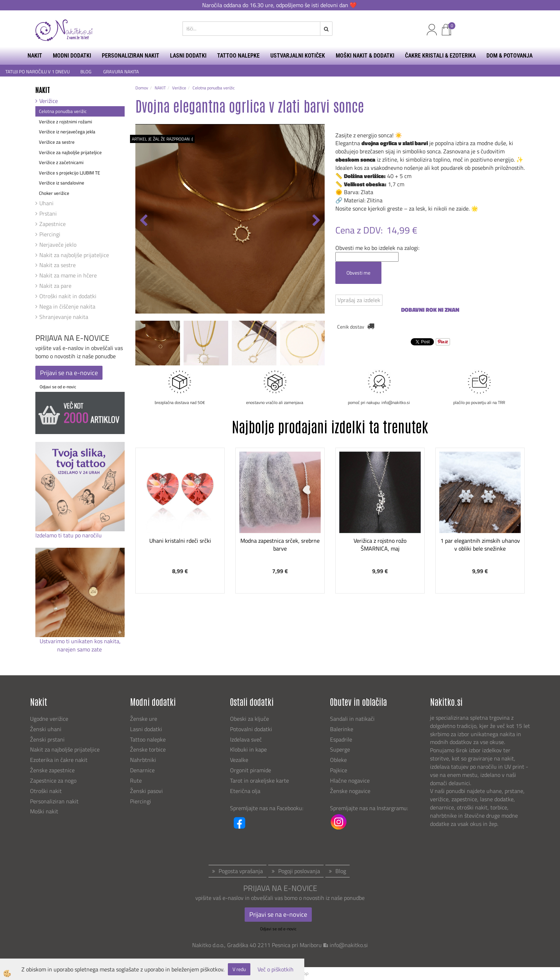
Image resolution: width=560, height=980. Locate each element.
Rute (136, 780)
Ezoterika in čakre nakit (59, 760)
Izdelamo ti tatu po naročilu (69, 535)
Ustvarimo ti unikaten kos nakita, (80, 641)
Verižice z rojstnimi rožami (66, 122)
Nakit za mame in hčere (68, 275)
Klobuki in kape (248, 749)
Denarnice (142, 770)
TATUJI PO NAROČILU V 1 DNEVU (37, 72)
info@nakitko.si (349, 945)
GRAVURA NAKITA (121, 72)
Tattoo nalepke (148, 739)
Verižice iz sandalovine (62, 183)
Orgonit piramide (251, 770)
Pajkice (339, 770)
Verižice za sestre (57, 142)
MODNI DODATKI (72, 56)
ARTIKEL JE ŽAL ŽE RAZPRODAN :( (162, 139)
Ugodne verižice (49, 719)
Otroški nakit (46, 791)
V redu (239, 969)
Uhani (46, 203)
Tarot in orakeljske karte (259, 780)
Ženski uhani (46, 729)
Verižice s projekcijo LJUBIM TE (69, 173)
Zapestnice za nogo (54, 780)
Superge (340, 749)
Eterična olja (245, 791)
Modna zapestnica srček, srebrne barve (280, 545)
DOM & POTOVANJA (509, 56)
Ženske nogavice (350, 791)
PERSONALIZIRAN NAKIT (131, 56)
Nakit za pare (55, 286)
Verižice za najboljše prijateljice (70, 152)
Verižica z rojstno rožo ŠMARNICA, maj (380, 545)
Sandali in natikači (353, 719)
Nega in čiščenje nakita (67, 306)
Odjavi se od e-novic (58, 387)
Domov (142, 88)
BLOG (86, 72)
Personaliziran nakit (54, 801)
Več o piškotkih (276, 969)
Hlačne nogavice (350, 780)
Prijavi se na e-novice (69, 373)
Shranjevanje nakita (64, 317)
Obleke (338, 760)
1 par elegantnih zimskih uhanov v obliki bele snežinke (480, 545)
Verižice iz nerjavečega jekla (67, 132)
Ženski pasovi (147, 791)
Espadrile (341, 739)
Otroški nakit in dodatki (68, 296)
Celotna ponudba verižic (63, 111)
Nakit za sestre (57, 265)
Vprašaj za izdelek (359, 300)
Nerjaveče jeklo (58, 245)
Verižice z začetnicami (61, 162)
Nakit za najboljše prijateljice (74, 255)
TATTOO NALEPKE (238, 56)
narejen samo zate (80, 649)
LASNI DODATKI (188, 56)
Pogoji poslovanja (299, 871)
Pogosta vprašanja (241, 871)
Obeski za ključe (249, 719)
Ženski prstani (48, 739)
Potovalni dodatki (251, 729)
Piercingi (50, 234)
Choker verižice (54, 193)
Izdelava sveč (246, 739)
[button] (316, 221)
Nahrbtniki (143, 760)
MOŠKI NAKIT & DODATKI (365, 56)
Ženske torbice (148, 749)
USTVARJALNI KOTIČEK (298, 56)
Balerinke (342, 729)
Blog (341, 871)
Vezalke (239, 760)
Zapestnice (52, 224)
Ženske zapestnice (53, 770)
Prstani (48, 213)
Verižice (49, 101)
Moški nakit (45, 811)
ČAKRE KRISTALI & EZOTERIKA (440, 56)
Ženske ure (144, 719)
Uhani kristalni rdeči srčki (180, 541)
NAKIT (35, 56)
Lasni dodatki (146, 729)
